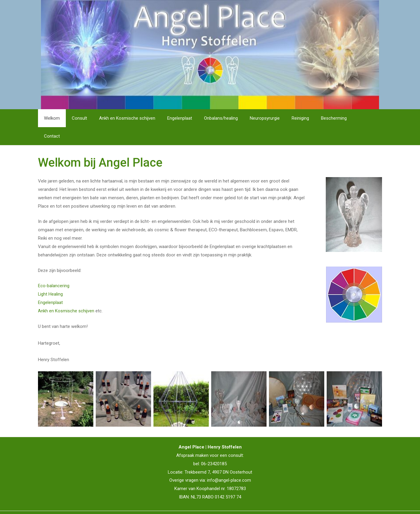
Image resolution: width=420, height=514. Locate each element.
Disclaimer (192, 504)
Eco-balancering (54, 268)
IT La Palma (370, 504)
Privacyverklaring (222, 504)
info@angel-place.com (229, 462)
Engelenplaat (50, 285)
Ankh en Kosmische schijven (66, 293)
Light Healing (51, 276)
